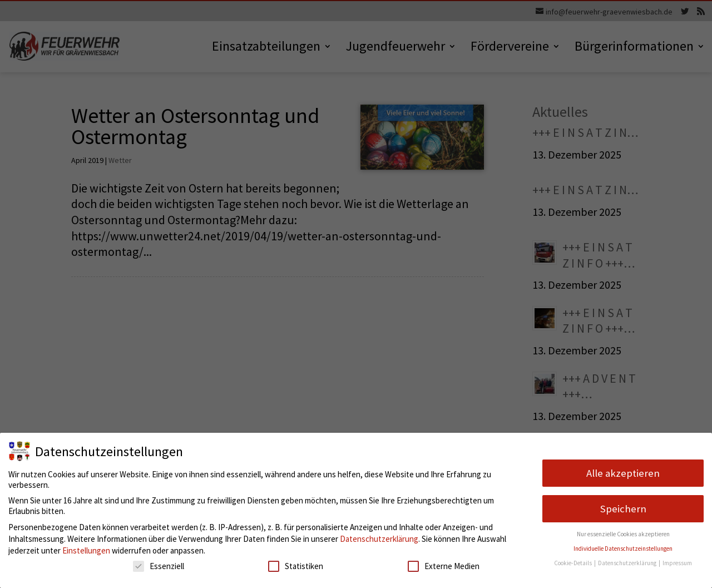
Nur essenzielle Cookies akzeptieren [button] (623, 534)
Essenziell (159, 566)
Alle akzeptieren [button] (623, 473)
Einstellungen (86, 550)
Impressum (677, 563)
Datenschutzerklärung (379, 539)
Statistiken (296, 566)
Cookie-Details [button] (573, 563)
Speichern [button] (623, 509)
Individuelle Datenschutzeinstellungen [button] (623, 549)
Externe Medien (444, 566)
